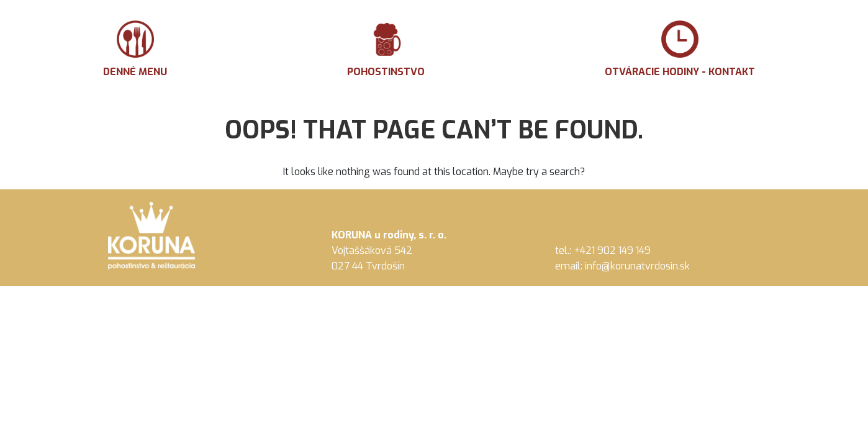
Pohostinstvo (386, 49)
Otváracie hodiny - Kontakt (680, 49)
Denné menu (135, 49)
